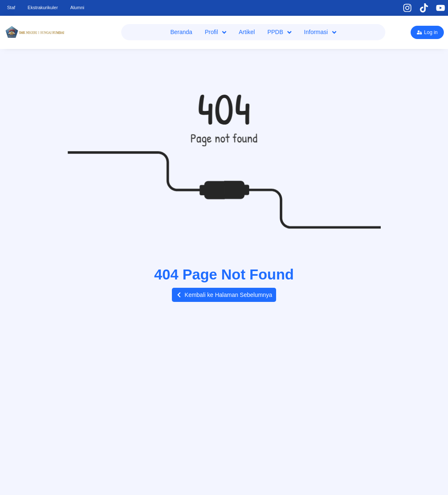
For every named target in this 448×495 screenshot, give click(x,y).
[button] (224, 295)
